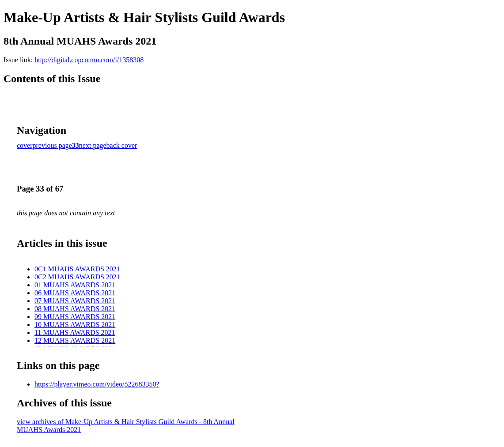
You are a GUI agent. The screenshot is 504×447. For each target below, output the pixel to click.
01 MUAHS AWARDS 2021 (75, 285)
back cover (122, 145)
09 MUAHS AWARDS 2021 (75, 317)
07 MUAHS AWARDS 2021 (75, 301)
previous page (52, 145)
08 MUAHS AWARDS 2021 (75, 309)
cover (25, 145)
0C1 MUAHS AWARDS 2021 (77, 269)
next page (93, 145)
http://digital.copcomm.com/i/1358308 (89, 60)
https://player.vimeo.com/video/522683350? (97, 384)
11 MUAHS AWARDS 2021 (75, 332)
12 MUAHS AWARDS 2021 (75, 340)
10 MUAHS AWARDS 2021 (75, 325)
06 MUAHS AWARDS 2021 (75, 293)
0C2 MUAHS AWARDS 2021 (77, 277)
